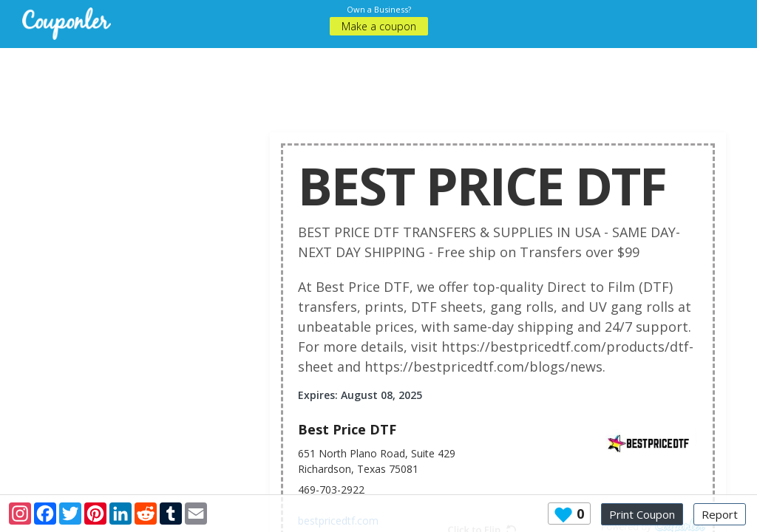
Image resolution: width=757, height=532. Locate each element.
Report (720, 514)
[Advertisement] (390, 81)
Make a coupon (379, 26)
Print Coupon (642, 514)
